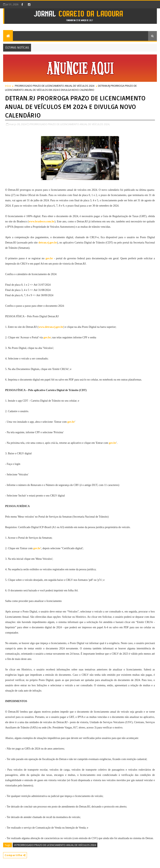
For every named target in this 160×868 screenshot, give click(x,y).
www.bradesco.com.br (42, 221)
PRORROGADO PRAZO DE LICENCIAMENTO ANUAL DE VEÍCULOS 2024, (70, 124)
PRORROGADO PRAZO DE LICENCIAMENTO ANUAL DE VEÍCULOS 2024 (55, 86)
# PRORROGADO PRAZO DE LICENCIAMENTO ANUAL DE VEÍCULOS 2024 (55, 845)
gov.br (49, 258)
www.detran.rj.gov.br (51, 327)
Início (8, 86)
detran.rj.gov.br (48, 243)
